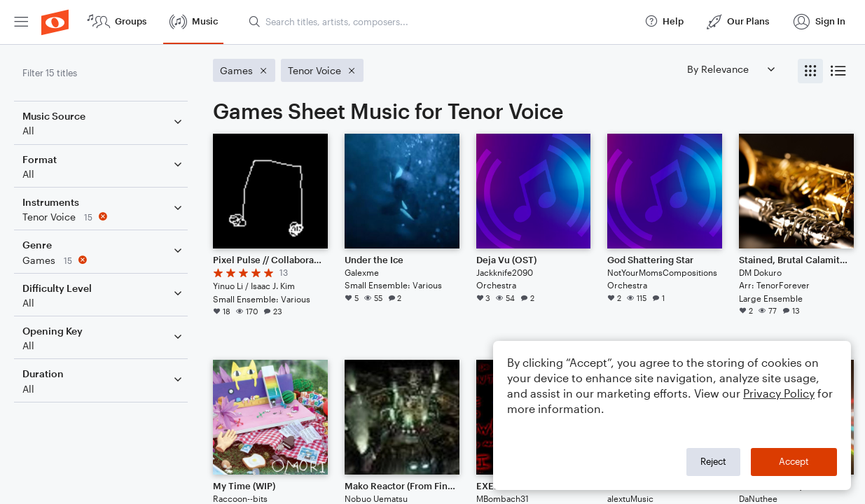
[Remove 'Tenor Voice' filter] (104, 217)
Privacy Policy (779, 393)
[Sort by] (731, 69)
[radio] (810, 71)
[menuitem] (21, 22)
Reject (713, 461)
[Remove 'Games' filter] (104, 260)
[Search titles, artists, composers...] (440, 22)
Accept (794, 461)
